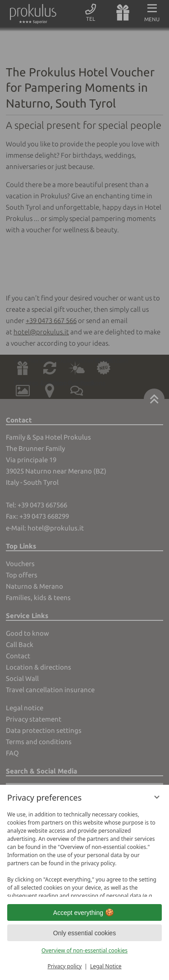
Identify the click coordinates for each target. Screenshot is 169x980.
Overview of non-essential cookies (84, 950)
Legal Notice (106, 966)
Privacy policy (64, 966)
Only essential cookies (84, 933)
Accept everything (84, 913)
